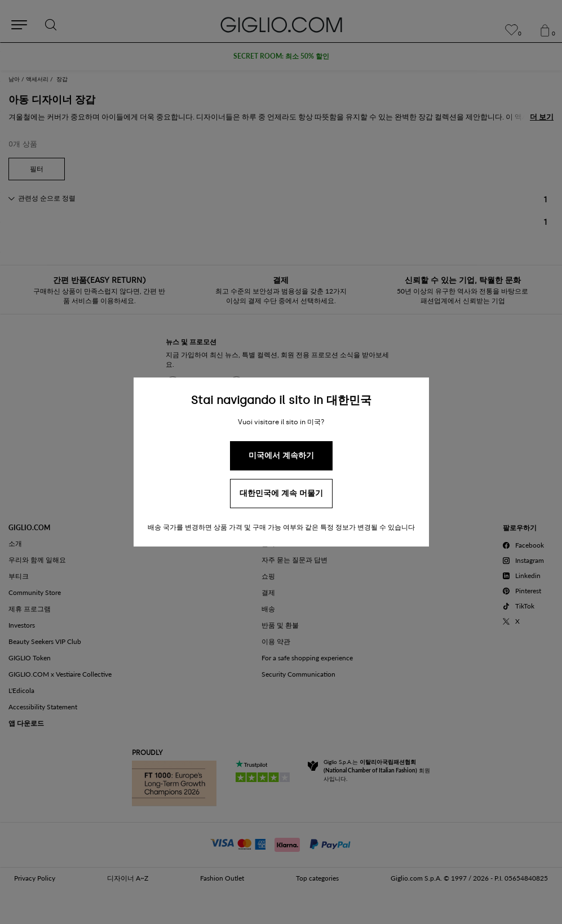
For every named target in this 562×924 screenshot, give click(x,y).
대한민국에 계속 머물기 (281, 493)
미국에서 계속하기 (281, 456)
